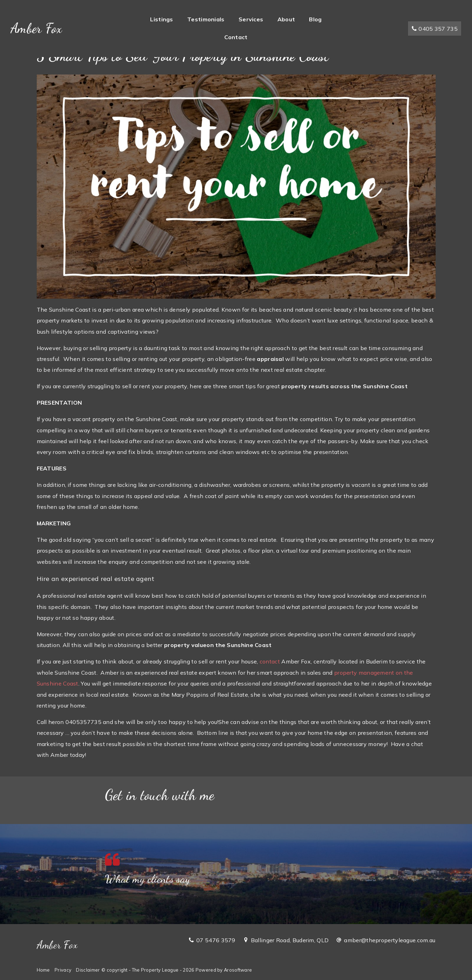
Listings (161, 19)
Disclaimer (88, 970)
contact (270, 661)
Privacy (63, 970)
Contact (236, 37)
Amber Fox (36, 28)
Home (43, 970)
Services (251, 19)
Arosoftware (238, 970)
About (286, 19)
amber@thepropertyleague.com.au (390, 940)
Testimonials (206, 19)
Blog (315, 19)
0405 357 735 (435, 29)
